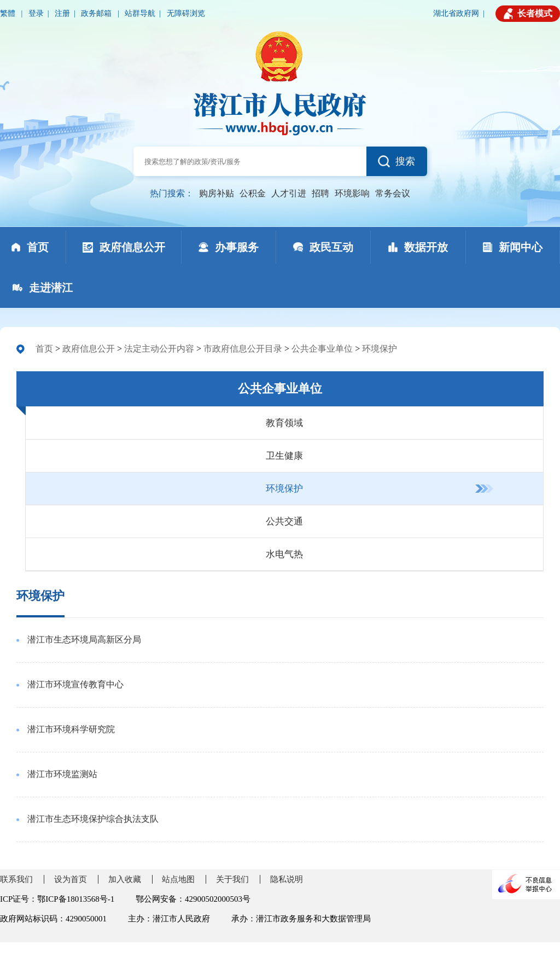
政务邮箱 (97, 13)
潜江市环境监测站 (62, 774)
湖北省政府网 (456, 13)
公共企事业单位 (322, 349)
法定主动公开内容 (159, 349)
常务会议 (393, 193)
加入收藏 (125, 879)
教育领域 (284, 423)
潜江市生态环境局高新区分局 (84, 640)
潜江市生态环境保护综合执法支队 (93, 819)
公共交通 (284, 521)
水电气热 (284, 554)
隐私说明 (287, 879)
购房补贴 (217, 193)
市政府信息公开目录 (243, 349)
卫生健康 (284, 456)
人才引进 (289, 193)
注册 (62, 13)
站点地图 (178, 879)
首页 (44, 349)
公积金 (253, 193)
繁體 (9, 13)
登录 (36, 13)
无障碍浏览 (186, 13)
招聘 (320, 193)
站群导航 (140, 13)
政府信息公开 (89, 349)
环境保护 (380, 349)
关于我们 (232, 879)
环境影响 (352, 193)
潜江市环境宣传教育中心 (75, 684)
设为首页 (71, 879)
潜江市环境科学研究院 (71, 729)
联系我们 (16, 879)
